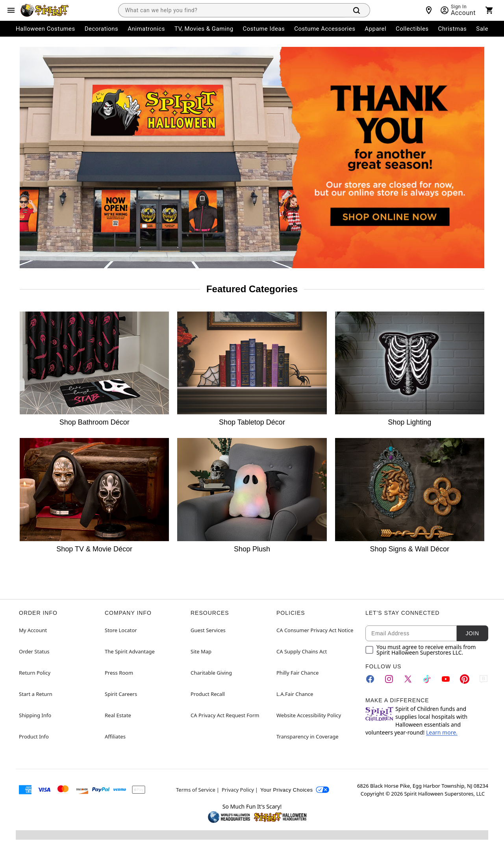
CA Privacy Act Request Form (225, 715)
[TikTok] (427, 679)
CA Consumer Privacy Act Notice (315, 630)
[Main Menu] (11, 10)
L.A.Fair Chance (295, 694)
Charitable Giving (211, 673)
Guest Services (208, 630)
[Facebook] (370, 679)
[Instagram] (389, 679)
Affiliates (115, 737)
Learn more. (442, 732)
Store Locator (121, 630)
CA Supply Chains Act (302, 651)
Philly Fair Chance (297, 673)
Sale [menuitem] (482, 29)
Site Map (201, 651)
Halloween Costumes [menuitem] (45, 29)
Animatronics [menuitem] (146, 29)
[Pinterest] (465, 679)
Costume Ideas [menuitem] (264, 29)
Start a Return (36, 694)
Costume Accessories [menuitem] (325, 29)
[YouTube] (446, 679)
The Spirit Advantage (130, 651)
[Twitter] (408, 679)
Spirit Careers (121, 694)
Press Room (119, 673)
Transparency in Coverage (308, 737)
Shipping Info (35, 715)
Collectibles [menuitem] (412, 29)
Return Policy (35, 673)
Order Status (34, 651)
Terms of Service (196, 790)
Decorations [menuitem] (102, 29)
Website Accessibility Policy (309, 715)
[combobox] (232, 10)
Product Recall (208, 694)
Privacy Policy (238, 790)
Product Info (34, 737)
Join (472, 633)
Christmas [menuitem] (453, 29)
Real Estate (118, 715)
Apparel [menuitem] (375, 29)
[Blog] (484, 679)
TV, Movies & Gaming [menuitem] (204, 29)
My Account (33, 630)
